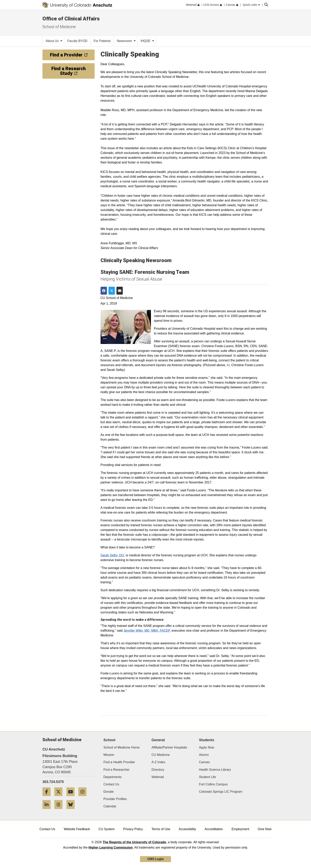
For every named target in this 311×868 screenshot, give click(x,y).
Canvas (204, 762)
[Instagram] (84, 798)
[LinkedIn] (48, 810)
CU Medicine (161, 755)
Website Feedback (77, 829)
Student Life (207, 777)
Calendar (110, 806)
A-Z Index (158, 762)
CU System (107, 829)
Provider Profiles (115, 799)
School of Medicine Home (122, 747)
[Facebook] (48, 798)
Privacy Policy (133, 829)
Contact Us (111, 784)
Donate (109, 792)
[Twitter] (60, 798)
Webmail (158, 777)
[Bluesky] (72, 810)
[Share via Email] (120, 291)
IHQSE (147, 41)
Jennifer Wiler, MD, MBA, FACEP (147, 631)
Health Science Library (215, 770)
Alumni (204, 755)
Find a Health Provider (119, 762)
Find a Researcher (117, 770)
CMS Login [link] (155, 859)
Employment (240, 829)
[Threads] (60, 810)
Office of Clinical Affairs (71, 19)
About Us (54, 41)
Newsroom (126, 41)
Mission (109, 755)
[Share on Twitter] (112, 291)
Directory (158, 770)
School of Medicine (59, 27)
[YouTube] (72, 798)
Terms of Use (161, 829)
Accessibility (187, 829)
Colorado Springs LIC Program (221, 792)
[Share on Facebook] (104, 291)
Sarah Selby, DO (112, 555)
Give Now (265, 829)
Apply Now (206, 747)
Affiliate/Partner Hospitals (169, 747)
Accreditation (214, 829)
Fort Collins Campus (213, 784)
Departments (113, 777)
